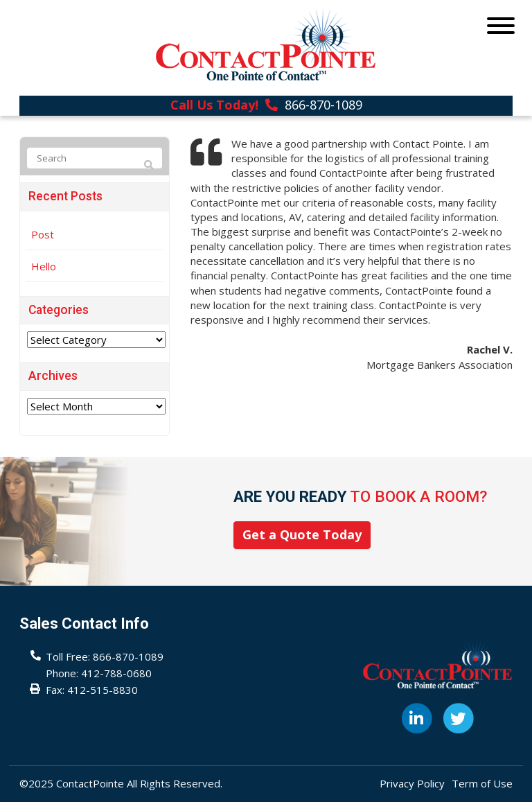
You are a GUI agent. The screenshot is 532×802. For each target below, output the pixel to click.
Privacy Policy (412, 783)
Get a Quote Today (302, 534)
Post (43, 234)
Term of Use (482, 783)
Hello (44, 266)
